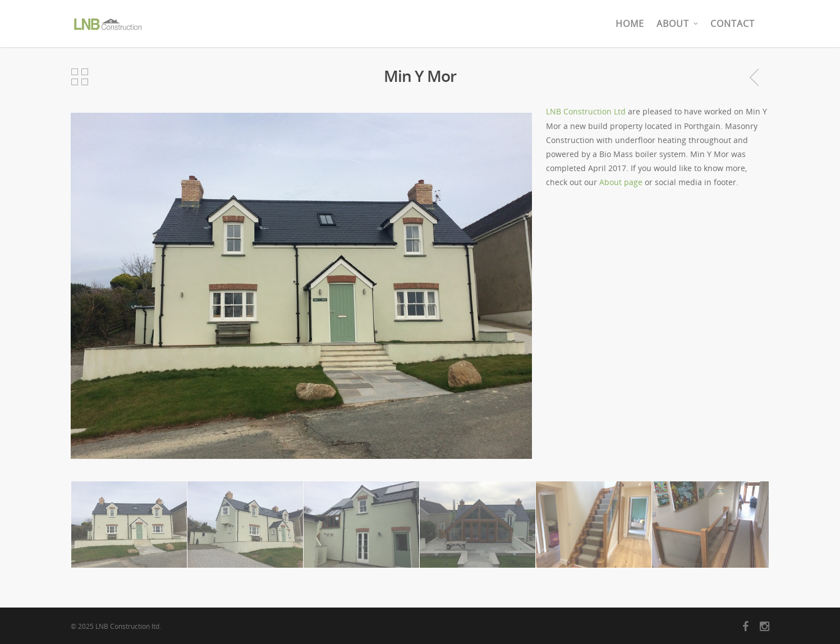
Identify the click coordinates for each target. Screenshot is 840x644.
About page (621, 182)
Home (630, 24)
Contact (733, 24)
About (678, 24)
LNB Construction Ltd (586, 111)
